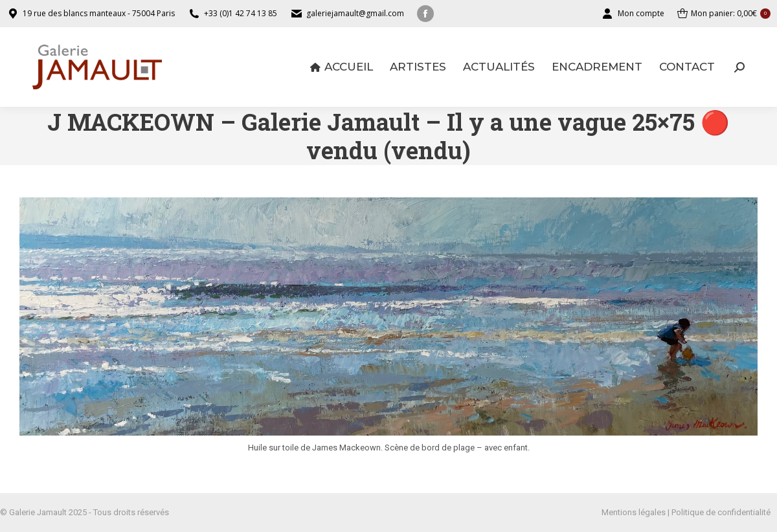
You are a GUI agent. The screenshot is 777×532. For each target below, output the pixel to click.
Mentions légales (634, 512)
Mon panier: (724, 14)
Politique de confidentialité (721, 512)
